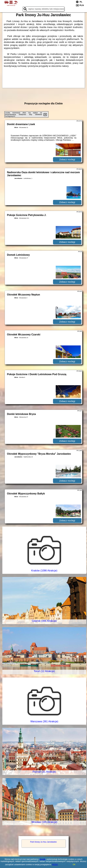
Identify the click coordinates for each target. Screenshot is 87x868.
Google (42, 859)
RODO (55, 865)
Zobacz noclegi (67, 159)
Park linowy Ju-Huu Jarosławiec (43, 842)
